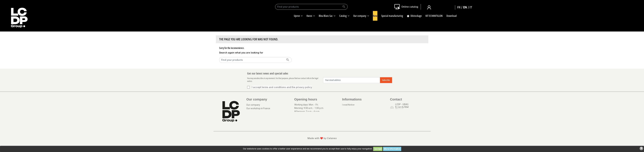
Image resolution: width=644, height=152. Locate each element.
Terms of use (349, 110)
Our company (253, 105)
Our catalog (252, 128)
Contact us (401, 117)
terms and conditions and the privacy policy (287, 87)
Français (460, 7)
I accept (378, 149)
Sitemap (346, 114)
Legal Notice (348, 105)
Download (251, 119)
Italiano (472, 7)
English (466, 7)
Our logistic (252, 123)
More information (392, 149)
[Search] (311, 7)
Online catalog (410, 7)
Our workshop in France (258, 110)
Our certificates (254, 114)
